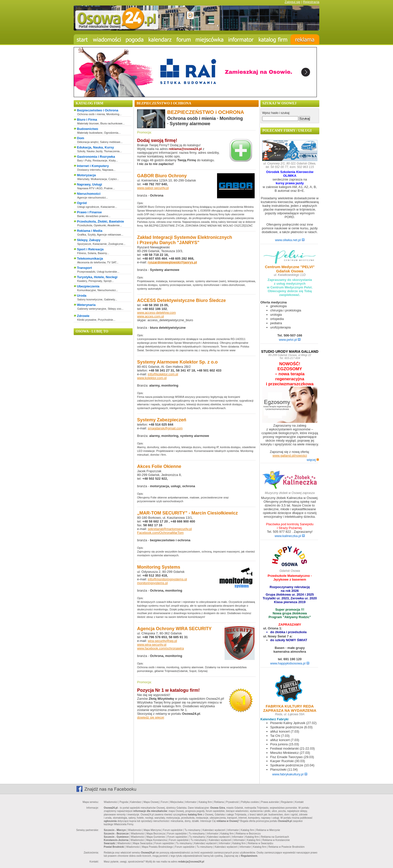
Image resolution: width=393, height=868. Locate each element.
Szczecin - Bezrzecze (116, 834)
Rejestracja (311, 2)
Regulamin (287, 802)
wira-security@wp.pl (163, 641)
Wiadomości (111, 802)
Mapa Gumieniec (156, 837)
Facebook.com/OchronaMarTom (160, 533)
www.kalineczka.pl (290, 536)
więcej (313, 460)
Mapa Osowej (151, 802)
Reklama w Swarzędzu (260, 843)
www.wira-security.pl (152, 645)
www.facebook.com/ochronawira (160, 648)
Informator (191, 802)
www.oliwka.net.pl (290, 240)
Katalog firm (205, 802)
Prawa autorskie (270, 802)
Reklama (219, 802)
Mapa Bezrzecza (156, 834)
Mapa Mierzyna (152, 830)
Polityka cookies (250, 802)
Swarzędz (110, 843)
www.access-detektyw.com (157, 313)
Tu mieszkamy (192, 830)
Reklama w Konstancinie (276, 840)
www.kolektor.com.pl (152, 378)
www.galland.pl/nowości (290, 456)
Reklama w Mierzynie (268, 830)
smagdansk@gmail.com (165, 428)
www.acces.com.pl (151, 316)
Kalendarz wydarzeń (214, 830)
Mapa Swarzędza (142, 843)
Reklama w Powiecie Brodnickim (287, 847)
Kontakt (299, 802)
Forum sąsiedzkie (173, 830)
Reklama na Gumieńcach (275, 837)
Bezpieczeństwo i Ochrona (98, 110)
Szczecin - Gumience (116, 837)
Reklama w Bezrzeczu (248, 834)
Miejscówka (177, 802)
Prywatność (233, 802)
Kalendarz (136, 802)
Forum (165, 802)
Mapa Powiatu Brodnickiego (157, 847)
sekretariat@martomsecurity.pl (170, 529)
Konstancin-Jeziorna (116, 840)
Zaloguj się (292, 2)
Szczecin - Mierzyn (115, 830)
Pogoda (124, 802)
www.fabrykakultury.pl (290, 774)
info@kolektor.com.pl (163, 374)
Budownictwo (88, 129)
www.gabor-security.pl (153, 188)
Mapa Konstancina (157, 840)
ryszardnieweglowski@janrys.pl (172, 262)
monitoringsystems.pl (152, 583)
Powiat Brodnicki (114, 847)
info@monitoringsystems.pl (167, 579)
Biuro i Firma (87, 120)
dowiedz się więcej (151, 717)
